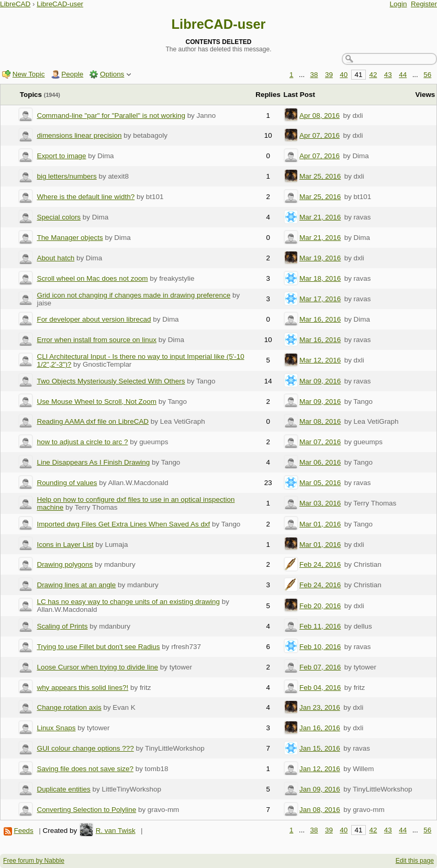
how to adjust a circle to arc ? (82, 442)
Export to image (61, 156)
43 (388, 75)
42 (373, 75)
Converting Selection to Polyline (86, 810)
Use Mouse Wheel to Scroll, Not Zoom (97, 402)
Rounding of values (67, 483)
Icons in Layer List (65, 545)
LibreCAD (15, 4)
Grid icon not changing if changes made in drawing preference (133, 295)
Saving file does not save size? (85, 769)
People (72, 74)
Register (424, 4)
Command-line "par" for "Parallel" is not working (111, 116)
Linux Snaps (56, 728)
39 (329, 75)
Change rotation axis (69, 707)
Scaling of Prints (62, 626)
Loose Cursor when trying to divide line (97, 667)
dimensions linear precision (79, 135)
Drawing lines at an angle (76, 585)
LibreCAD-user (60, 4)
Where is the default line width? (86, 197)
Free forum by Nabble (34, 861)
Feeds (23, 831)
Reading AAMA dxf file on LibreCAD (93, 421)
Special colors (59, 217)
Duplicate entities (63, 789)
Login (399, 4)
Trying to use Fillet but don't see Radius (98, 647)
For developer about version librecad (94, 319)
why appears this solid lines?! (82, 688)
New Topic (29, 74)
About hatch (55, 258)
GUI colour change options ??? (85, 748)
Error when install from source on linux (97, 340)
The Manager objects (70, 238)
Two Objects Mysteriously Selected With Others (111, 381)
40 (344, 75)
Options (112, 74)
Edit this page (415, 861)
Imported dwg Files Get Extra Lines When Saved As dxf (123, 524)
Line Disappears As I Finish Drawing (93, 462)
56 (427, 75)
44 (403, 75)
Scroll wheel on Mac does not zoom (92, 278)
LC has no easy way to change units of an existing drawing (128, 602)
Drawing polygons (65, 564)
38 (314, 75)
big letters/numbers (66, 176)
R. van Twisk (116, 831)
